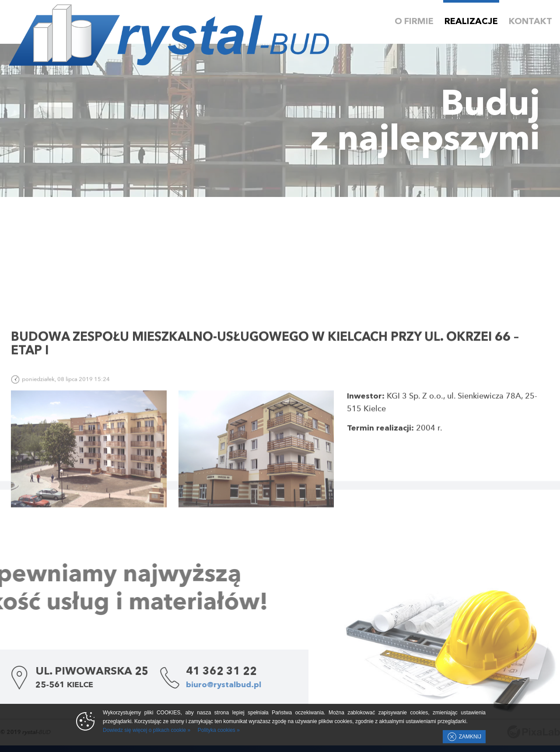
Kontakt (530, 22)
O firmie (414, 22)
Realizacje (471, 22)
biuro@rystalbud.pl (184, 685)
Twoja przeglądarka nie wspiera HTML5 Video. (280, 120)
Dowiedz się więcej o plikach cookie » (147, 730)
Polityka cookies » (219, 730)
